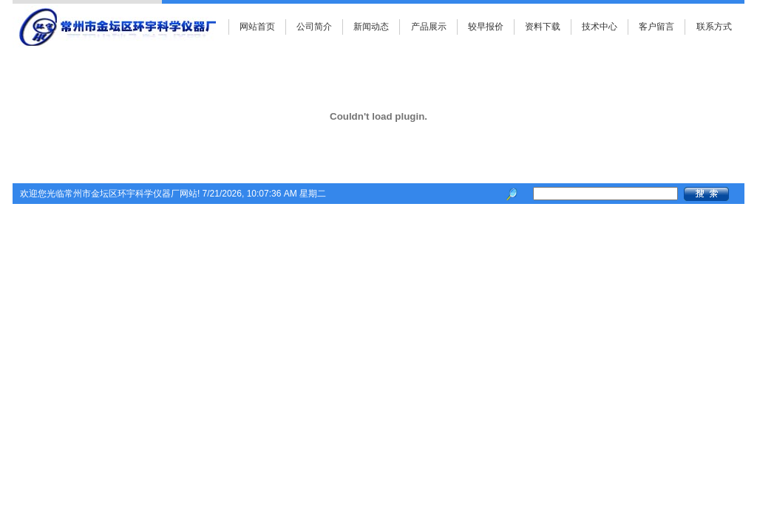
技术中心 (600, 27)
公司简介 (314, 27)
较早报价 (486, 27)
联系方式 (714, 27)
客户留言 (656, 27)
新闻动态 (371, 27)
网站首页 (257, 27)
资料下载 (543, 27)
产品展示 (429, 27)
